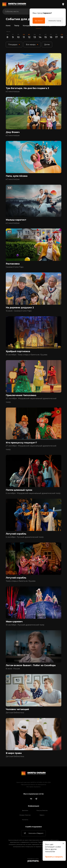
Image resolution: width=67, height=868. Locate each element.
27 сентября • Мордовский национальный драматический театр (31, 448)
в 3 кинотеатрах (13, 92)
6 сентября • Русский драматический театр (25, 537)
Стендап (49, 26)
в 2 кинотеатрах (13, 223)
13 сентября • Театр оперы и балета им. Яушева (26, 355)
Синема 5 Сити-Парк (15, 267)
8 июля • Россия (13, 669)
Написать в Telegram (33, 833)
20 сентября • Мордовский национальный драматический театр (31, 400)
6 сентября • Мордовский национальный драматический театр (33, 493)
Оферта (42, 815)
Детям (39, 26)
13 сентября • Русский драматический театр (25, 625)
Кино (8, 26)
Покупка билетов (42, 810)
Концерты (27, 26)
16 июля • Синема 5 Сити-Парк (19, 311)
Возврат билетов (25, 815)
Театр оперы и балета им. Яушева (21, 581)
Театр (17, 26)
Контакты (25, 820)
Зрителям (25, 810)
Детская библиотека (15, 713)
